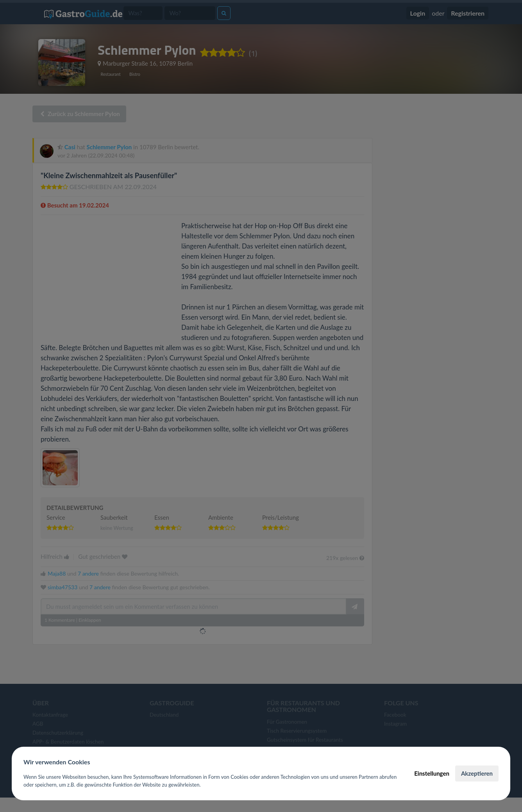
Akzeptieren (477, 773)
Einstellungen (432, 773)
